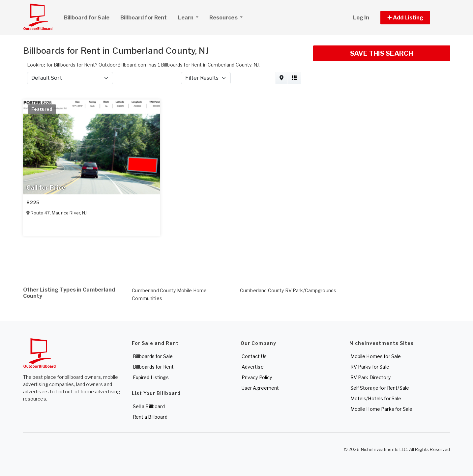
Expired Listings (151, 377)
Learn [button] (191, 17)
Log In (361, 18)
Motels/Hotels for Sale (376, 398)
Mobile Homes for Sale (376, 356)
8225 (33, 203)
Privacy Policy (257, 377)
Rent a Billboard (150, 417)
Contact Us (254, 356)
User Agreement (260, 388)
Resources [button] (224, 18)
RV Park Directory (370, 377)
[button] (413, 18)
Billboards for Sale (153, 356)
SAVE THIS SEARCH (382, 53)
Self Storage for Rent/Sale (380, 388)
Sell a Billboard (149, 406)
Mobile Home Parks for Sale (382, 409)
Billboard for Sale (87, 18)
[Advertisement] (221, 253)
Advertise (253, 367)
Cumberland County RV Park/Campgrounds (288, 290)
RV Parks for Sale (370, 367)
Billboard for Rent (144, 18)
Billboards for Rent (153, 367)
